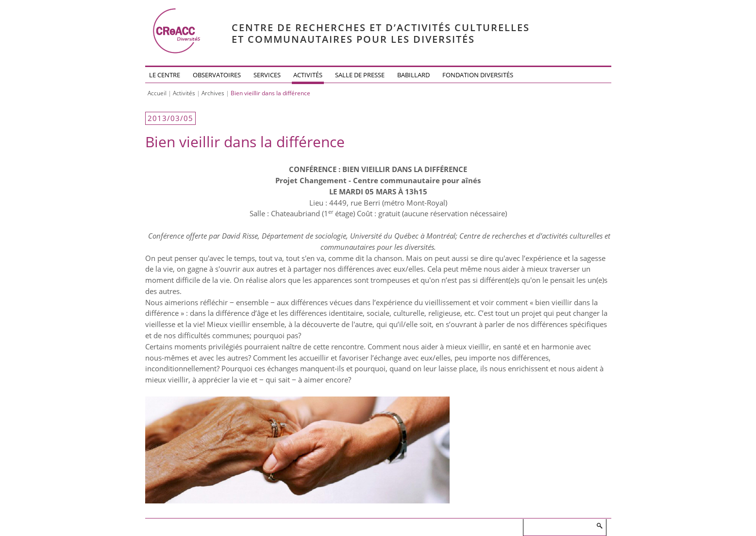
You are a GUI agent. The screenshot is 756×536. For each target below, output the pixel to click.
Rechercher (599, 526)
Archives (213, 93)
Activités (308, 75)
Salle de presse (360, 75)
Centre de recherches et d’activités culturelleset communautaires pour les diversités (381, 33)
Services (267, 75)
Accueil (157, 93)
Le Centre (165, 75)
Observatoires (217, 75)
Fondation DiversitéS (478, 75)
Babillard (413, 75)
